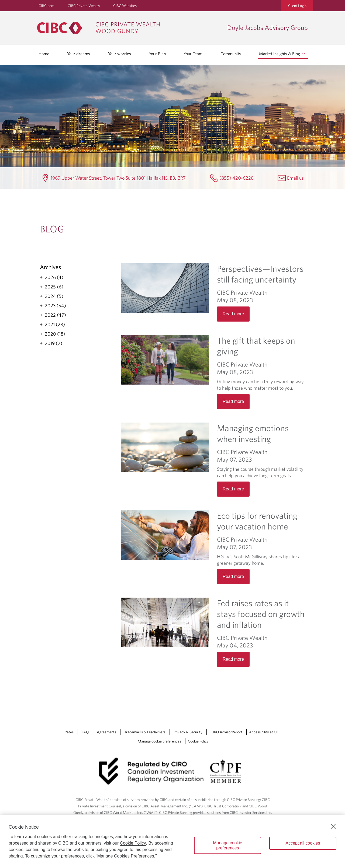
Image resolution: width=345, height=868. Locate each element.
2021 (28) (55, 325)
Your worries (120, 54)
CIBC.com (46, 6)
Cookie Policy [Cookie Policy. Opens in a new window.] (133, 843)
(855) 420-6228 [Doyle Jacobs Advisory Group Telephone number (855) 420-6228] (237, 178)
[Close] (333, 827)
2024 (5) (54, 296)
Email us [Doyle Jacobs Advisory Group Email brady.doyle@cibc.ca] (295, 178)
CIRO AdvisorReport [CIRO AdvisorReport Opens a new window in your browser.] (226, 732)
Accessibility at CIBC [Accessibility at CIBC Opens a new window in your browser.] (265, 732)
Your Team (193, 54)
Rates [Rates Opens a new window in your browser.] (69, 732)
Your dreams (79, 54)
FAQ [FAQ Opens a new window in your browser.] (85, 732)
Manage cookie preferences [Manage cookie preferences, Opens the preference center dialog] (228, 845)
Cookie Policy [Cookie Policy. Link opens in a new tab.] (198, 741)
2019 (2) (54, 343)
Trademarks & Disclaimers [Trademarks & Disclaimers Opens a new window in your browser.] (145, 732)
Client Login (297, 6)
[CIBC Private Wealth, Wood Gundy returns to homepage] (130, 28)
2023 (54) (55, 306)
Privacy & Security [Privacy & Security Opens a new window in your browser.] (188, 732)
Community (231, 54)
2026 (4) (54, 277)
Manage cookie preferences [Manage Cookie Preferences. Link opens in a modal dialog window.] (159, 741)
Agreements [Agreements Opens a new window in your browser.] (106, 732)
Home (44, 54)
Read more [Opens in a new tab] (233, 314)
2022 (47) (55, 315)
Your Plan (157, 54)
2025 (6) (54, 287)
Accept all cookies (303, 843)
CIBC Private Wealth (84, 6)
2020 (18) (55, 334)
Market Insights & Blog (283, 54)
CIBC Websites (125, 6)
